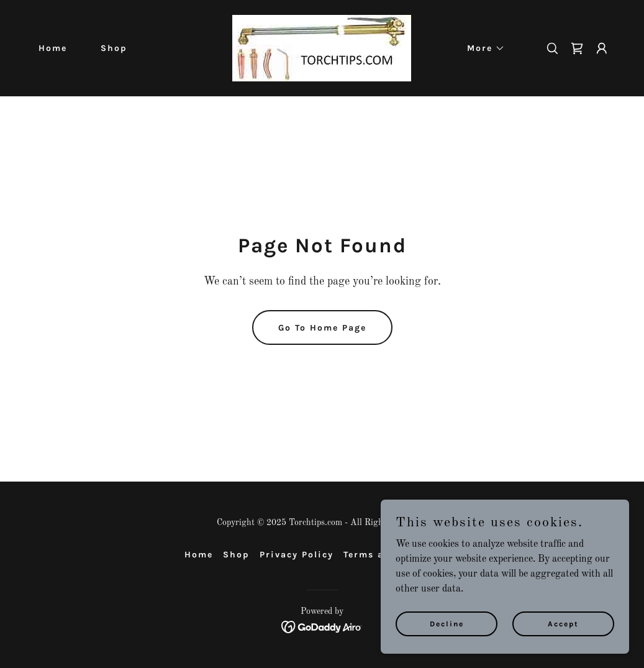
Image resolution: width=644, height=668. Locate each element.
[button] (482, 48)
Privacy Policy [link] (297, 555)
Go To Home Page (322, 328)
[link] (322, 48)
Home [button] (199, 555)
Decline (447, 623)
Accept (563, 623)
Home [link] (53, 48)
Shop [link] (114, 48)
